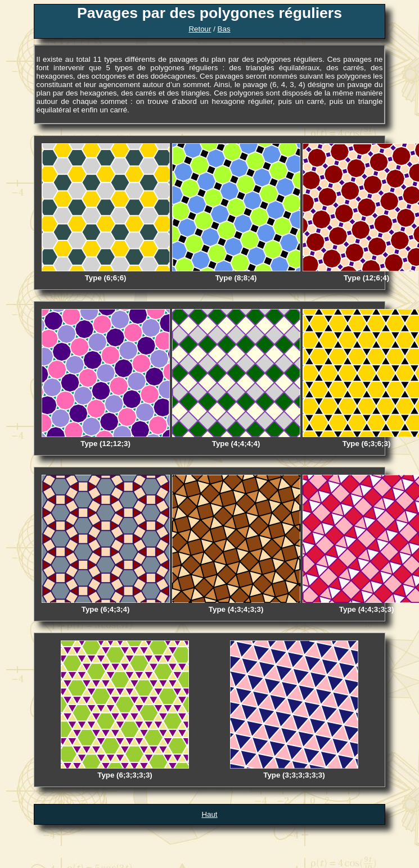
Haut (209, 814)
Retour (200, 29)
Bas (224, 29)
